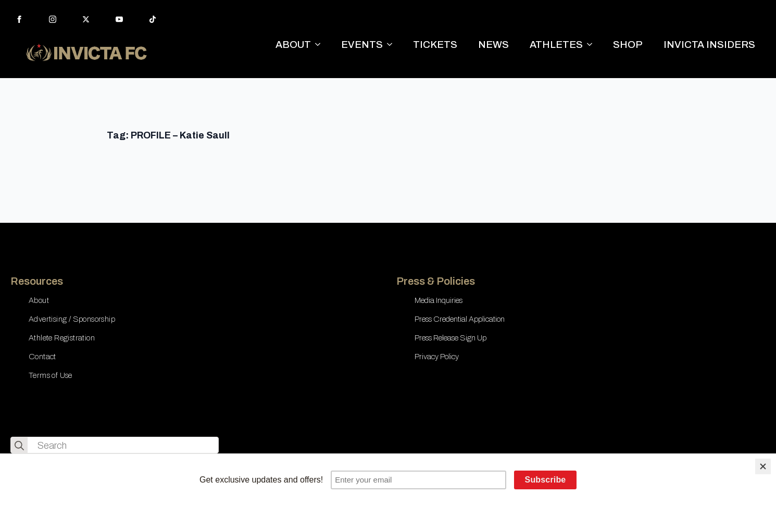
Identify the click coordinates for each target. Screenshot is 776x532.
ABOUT (293, 45)
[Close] (763, 466)
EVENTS (362, 45)
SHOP (628, 45)
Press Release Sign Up (450, 338)
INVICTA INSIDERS (709, 45)
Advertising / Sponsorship (72, 319)
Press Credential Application (460, 319)
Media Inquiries (439, 300)
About (39, 300)
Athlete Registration (62, 338)
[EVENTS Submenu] (393, 45)
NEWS (493, 45)
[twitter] (86, 19)
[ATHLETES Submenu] (593, 45)
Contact (42, 357)
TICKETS (435, 45)
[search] (19, 446)
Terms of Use (51, 375)
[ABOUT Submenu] (321, 45)
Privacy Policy (437, 357)
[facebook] (19, 19)
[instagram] (53, 19)
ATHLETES (556, 45)
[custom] (153, 19)
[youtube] (119, 19)
